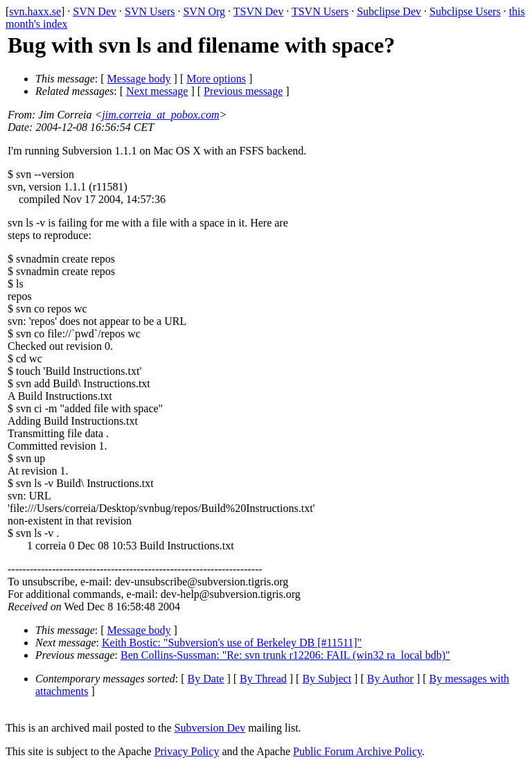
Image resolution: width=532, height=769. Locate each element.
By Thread (263, 679)
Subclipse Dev (389, 11)
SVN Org (204, 11)
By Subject (327, 679)
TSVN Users (320, 11)
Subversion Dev (210, 728)
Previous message (243, 91)
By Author (390, 679)
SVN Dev (95, 11)
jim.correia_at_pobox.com (160, 115)
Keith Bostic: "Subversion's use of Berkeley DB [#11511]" (232, 643)
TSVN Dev (258, 11)
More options (216, 79)
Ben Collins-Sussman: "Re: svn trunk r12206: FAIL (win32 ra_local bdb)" (285, 655)
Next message (157, 91)
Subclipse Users (465, 11)
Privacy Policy (187, 751)
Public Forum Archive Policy (357, 751)
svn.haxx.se (35, 11)
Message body (139, 79)
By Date (206, 679)
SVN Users (150, 11)
